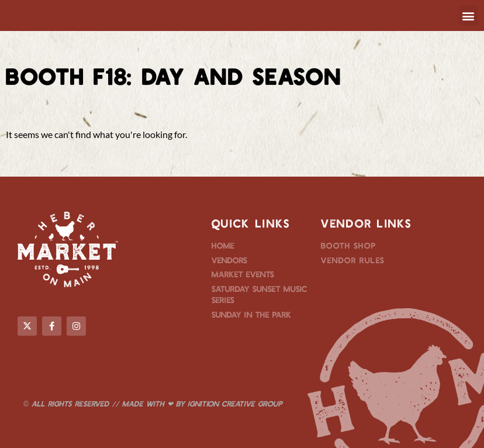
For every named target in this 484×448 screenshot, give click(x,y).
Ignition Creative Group (235, 404)
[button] (469, 15)
